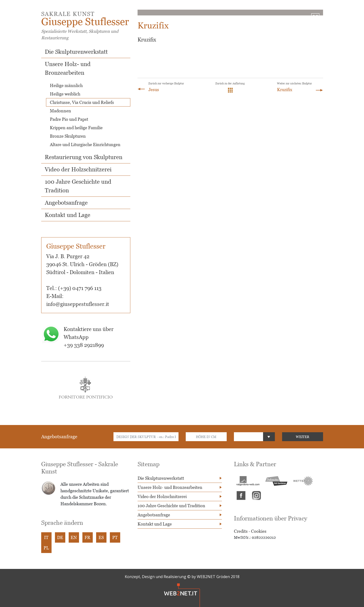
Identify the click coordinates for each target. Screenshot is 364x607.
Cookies (259, 531)
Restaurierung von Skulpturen (84, 157)
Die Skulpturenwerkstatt (76, 52)
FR (87, 537)
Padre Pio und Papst (69, 119)
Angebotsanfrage (66, 203)
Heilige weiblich (65, 94)
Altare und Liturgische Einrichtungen (85, 145)
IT (46, 537)
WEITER (303, 437)
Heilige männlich (66, 85)
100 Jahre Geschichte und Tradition (171, 506)
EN (74, 537)
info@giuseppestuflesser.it (78, 304)
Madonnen (60, 111)
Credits (241, 531)
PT (115, 537)
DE (60, 537)
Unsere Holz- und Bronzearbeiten (170, 487)
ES (101, 537)
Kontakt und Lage (68, 215)
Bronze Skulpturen (68, 136)
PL (46, 548)
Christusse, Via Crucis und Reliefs (82, 102)
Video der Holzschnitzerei (78, 169)
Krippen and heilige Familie (76, 128)
